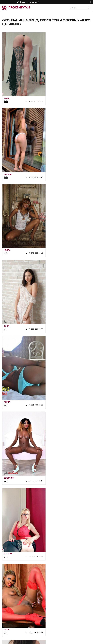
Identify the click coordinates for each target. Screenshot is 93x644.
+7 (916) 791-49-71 (34, 396)
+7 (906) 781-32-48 (80, 100)
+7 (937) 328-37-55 (80, 619)
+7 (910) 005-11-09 (34, 100)
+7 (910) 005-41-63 (34, 174)
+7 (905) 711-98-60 (34, 248)
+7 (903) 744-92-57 (80, 248)
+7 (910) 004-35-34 (34, 322)
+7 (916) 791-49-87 (80, 545)
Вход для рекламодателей (29, 2)
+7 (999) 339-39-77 (80, 174)
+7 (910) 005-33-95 (80, 396)
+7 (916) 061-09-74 (34, 545)
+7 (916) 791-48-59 (80, 471)
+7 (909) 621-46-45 (80, 322)
